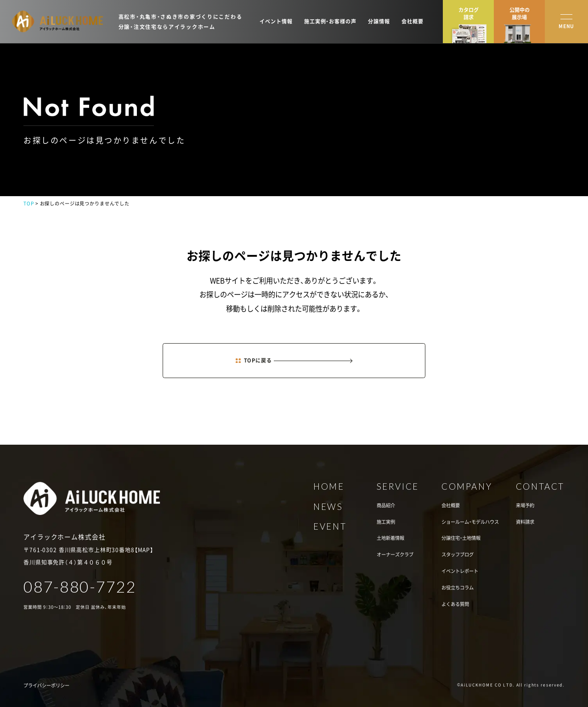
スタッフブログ (458, 554)
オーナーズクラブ (395, 554)
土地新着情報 (390, 538)
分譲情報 (379, 21)
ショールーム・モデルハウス (470, 522)
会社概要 (412, 21)
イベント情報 (276, 21)
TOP (29, 203)
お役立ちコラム (458, 588)
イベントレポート (460, 571)
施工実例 (386, 522)
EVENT (330, 527)
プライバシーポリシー (46, 685)
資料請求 (525, 522)
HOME (329, 487)
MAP (144, 550)
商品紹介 (386, 505)
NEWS (328, 507)
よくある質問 (455, 604)
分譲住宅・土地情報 (461, 538)
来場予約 (525, 505)
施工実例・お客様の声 (330, 21)
